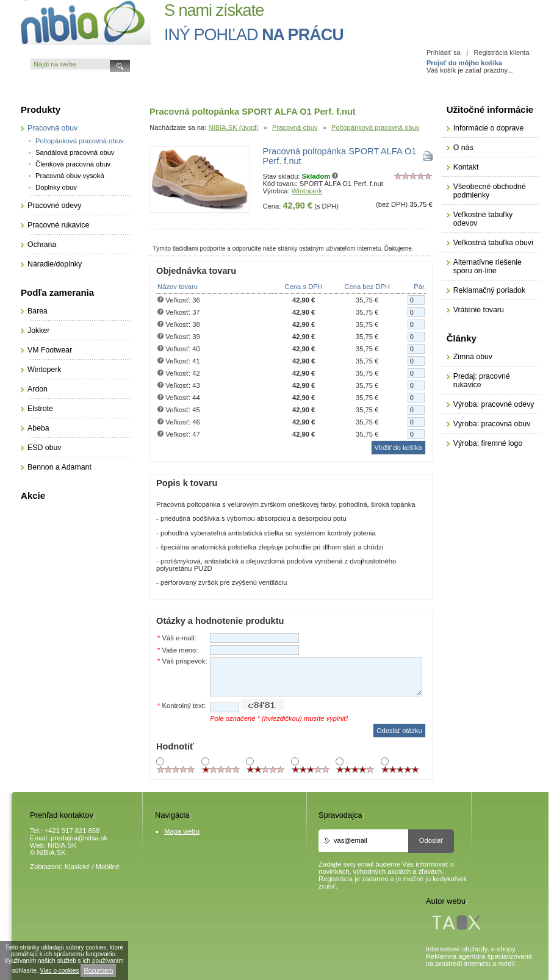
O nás (463, 148)
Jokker (38, 331)
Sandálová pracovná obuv (75, 152)
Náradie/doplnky (55, 264)
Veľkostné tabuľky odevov (483, 219)
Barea (38, 311)
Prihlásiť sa (444, 52)
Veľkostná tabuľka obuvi (493, 243)
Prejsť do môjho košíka (464, 63)
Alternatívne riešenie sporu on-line (487, 266)
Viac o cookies (59, 971)
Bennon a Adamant (59, 467)
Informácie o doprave (489, 128)
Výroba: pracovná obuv (492, 424)
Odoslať (431, 840)
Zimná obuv (473, 357)
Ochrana (42, 245)
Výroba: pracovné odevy (494, 404)
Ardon (38, 389)
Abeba (38, 428)
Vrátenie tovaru (479, 310)
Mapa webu (182, 831)
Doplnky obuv (56, 187)
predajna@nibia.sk (79, 838)
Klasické (77, 867)
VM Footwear (50, 350)
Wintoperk (307, 191)
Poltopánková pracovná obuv (375, 127)
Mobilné (108, 867)
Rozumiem (98, 971)
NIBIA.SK (62, 845)
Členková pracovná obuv (73, 164)
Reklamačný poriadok (489, 290)
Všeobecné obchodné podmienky (490, 191)
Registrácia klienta (501, 52)
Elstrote (40, 409)
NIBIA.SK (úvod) (233, 127)
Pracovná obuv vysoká (70, 176)
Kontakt (466, 167)
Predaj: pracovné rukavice (482, 381)
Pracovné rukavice (58, 225)
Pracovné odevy (54, 206)
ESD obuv (44, 448)
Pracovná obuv (295, 127)
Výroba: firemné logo (488, 443)
